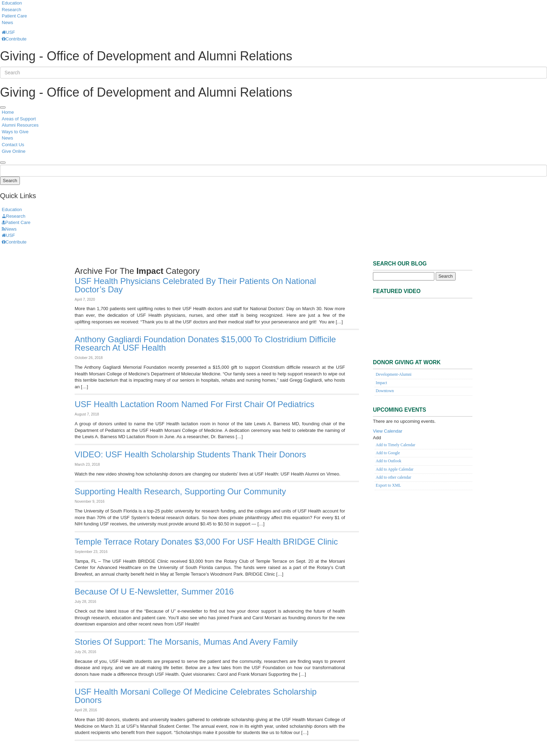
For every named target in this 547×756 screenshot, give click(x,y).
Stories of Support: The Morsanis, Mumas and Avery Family (186, 642)
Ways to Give (15, 132)
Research (12, 10)
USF (8, 32)
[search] (3, 163)
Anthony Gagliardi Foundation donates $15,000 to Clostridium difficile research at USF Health (205, 343)
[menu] (3, 107)
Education (12, 3)
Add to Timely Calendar (395, 445)
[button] (377, 438)
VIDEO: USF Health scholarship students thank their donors (190, 454)
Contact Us (13, 145)
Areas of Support (19, 119)
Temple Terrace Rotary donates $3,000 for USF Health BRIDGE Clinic (206, 542)
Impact (381, 383)
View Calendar (388, 431)
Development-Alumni (394, 375)
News (8, 23)
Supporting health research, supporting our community (180, 491)
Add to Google (388, 453)
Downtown (385, 391)
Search (10, 181)
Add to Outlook (388, 461)
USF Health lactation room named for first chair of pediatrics (194, 404)
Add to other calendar (394, 477)
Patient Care (14, 16)
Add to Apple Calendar (395, 469)
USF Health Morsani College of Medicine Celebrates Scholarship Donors (196, 696)
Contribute (14, 39)
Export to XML (388, 485)
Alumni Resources (20, 125)
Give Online (14, 151)
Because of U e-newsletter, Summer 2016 (154, 592)
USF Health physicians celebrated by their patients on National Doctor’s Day (195, 285)
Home (8, 112)
